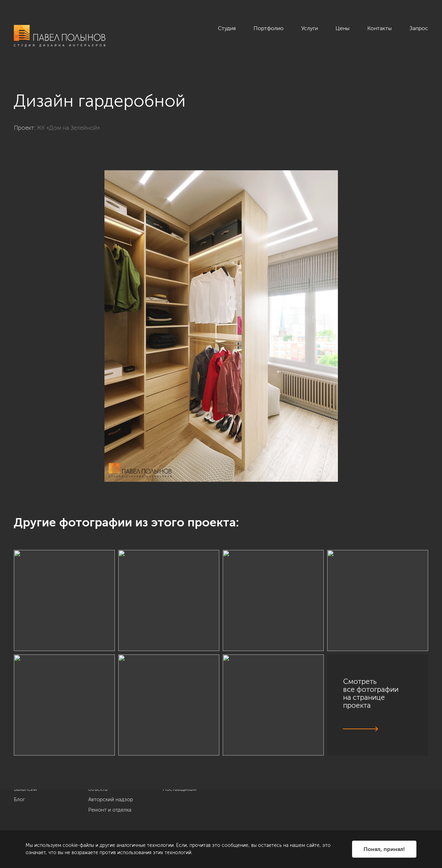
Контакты (380, 28)
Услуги (310, 28)
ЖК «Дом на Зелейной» (68, 128)
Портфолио (269, 28)
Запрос (419, 28)
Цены (343, 28)
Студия (227, 28)
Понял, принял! (384, 849)
